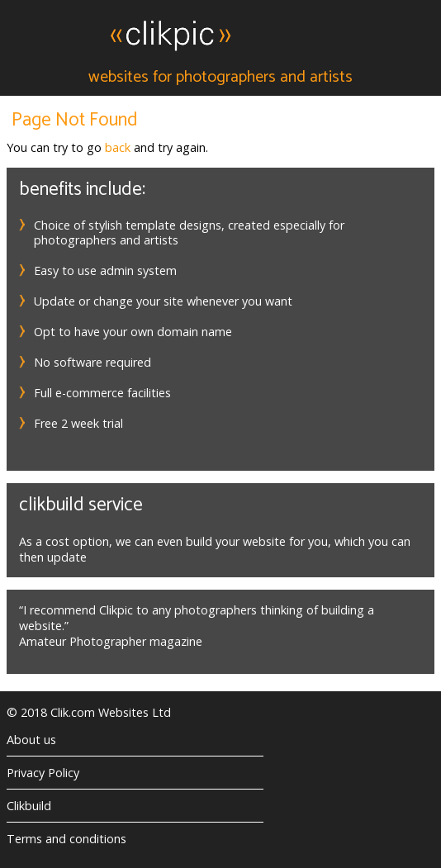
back (118, 147)
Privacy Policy (43, 773)
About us (31, 740)
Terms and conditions (66, 839)
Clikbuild (29, 806)
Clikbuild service (81, 505)
